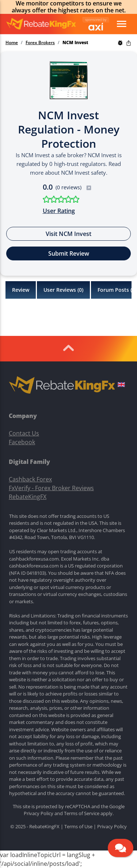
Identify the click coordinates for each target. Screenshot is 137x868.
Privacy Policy (39, 813)
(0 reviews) (74, 187)
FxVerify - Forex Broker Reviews (51, 488)
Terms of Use (78, 826)
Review (21, 290)
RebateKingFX (28, 497)
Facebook (22, 442)
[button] (121, 385)
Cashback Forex (30, 479)
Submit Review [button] (69, 253)
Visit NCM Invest (68, 234)
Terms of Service (82, 813)
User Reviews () (63, 290)
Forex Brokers (40, 43)
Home (12, 43)
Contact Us (24, 433)
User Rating (59, 211)
